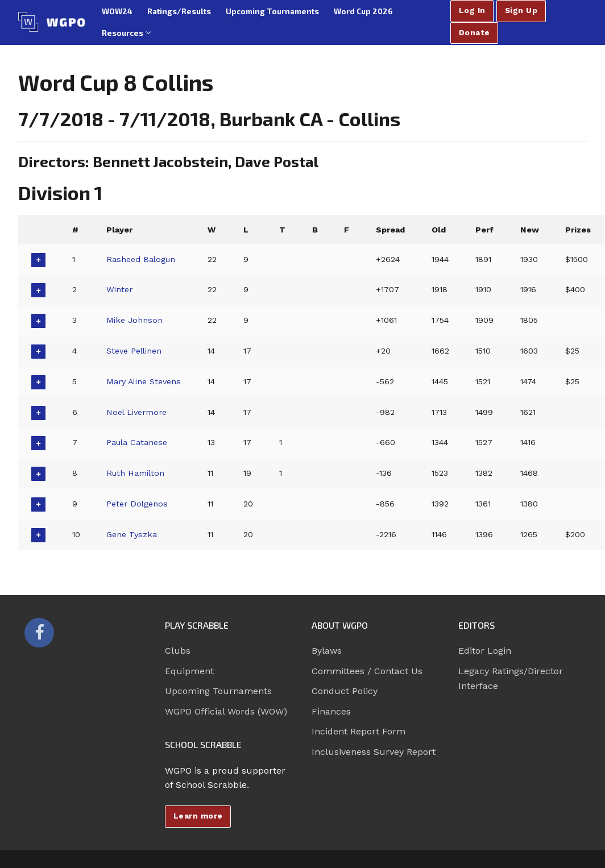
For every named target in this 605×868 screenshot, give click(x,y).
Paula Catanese (137, 442)
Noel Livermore (136, 412)
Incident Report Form (359, 731)
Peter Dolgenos (137, 504)
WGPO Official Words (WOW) (226, 711)
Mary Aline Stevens (144, 381)
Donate (475, 32)
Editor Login (485, 651)
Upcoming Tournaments (218, 691)
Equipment (189, 671)
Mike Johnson (134, 320)
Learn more (198, 816)
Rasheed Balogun (141, 259)
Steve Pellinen (134, 351)
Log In (472, 10)
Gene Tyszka (132, 534)
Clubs (178, 651)
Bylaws (327, 651)
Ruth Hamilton (135, 473)
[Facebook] (39, 633)
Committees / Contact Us (367, 671)
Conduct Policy (345, 691)
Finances (331, 711)
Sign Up (521, 10)
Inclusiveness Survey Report (374, 752)
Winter (119, 289)
